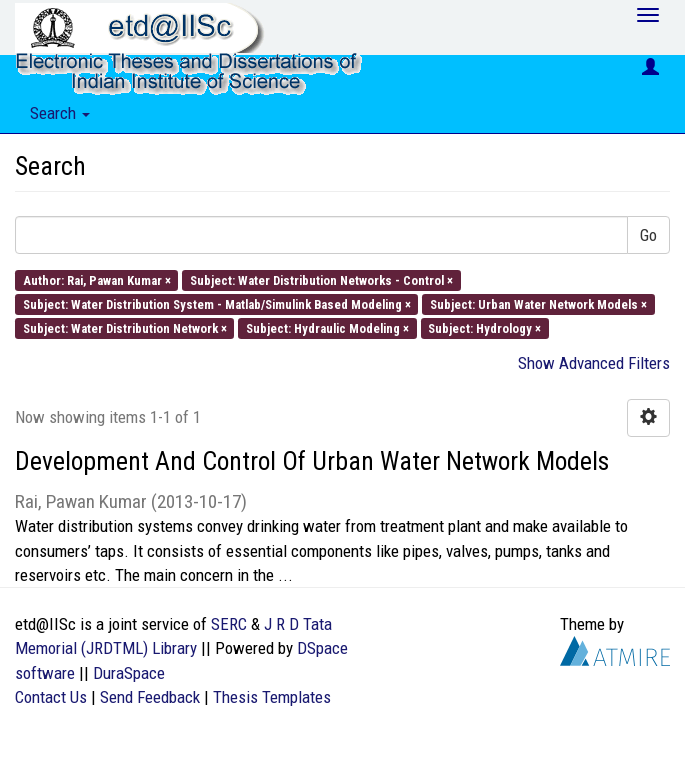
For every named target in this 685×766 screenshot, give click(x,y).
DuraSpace (129, 673)
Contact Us (51, 697)
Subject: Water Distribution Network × (125, 328)
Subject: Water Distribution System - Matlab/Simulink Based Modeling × (217, 303)
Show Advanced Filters (594, 363)
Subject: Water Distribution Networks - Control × (321, 279)
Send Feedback (150, 697)
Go (648, 235)
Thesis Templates (272, 697)
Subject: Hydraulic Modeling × (327, 328)
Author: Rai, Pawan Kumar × (97, 279)
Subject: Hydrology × (484, 328)
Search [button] (60, 113)
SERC (229, 624)
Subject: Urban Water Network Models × (538, 303)
